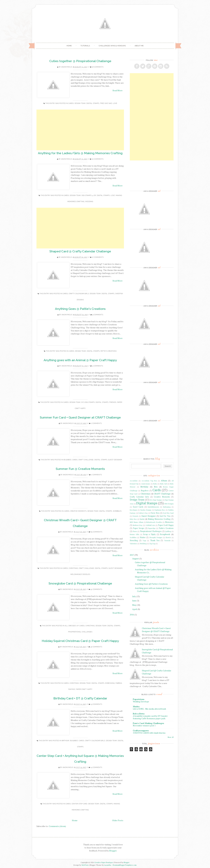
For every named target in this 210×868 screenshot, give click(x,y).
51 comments (96, 589)
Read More (118, 90)
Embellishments (153, 507)
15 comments (96, 704)
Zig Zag (152, 544)
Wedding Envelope (141, 702)
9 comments (98, 315)
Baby (155, 484)
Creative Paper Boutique (104, 862)
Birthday (65, 741)
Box (156, 487)
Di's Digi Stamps (88, 402)
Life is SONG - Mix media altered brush (149, 709)
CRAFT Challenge (86, 460)
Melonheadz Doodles (80, 574)
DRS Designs (169, 504)
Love (115, 103)
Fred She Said (106, 103)
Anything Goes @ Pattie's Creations (80, 309)
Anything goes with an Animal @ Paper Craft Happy (80, 360)
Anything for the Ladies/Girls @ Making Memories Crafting (80, 153)
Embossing (110, 683)
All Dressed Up (72, 626)
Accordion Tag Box (149, 481)
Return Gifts (134, 534)
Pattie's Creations (108, 351)
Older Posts (118, 820)
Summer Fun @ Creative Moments (80, 469)
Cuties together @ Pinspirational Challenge (80, 61)
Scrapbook (165, 534)
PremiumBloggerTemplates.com (125, 865)
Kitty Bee (133, 519)
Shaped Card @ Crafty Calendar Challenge (80, 251)
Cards (71, 103)
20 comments (98, 159)
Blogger (113, 851)
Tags (144, 540)
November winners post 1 (144, 726)
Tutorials (85, 46)
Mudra (136, 706)
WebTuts (85, 865)
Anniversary (146, 484)
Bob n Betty (139, 714)
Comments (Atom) (57, 826)
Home (69, 46)
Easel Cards (138, 507)
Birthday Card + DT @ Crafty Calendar (80, 698)
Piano (135, 531)
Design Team (80, 103)
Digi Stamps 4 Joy (89, 195)
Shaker (143, 537)
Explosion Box (160, 510)
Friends (113, 402)
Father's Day (143, 513)
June (134, 601)
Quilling (168, 531)
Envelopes (133, 510)
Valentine (133, 544)
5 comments (98, 366)
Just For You (165, 516)
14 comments (96, 767)
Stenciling (134, 540)
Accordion (134, 481)
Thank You (155, 540)
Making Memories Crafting (159, 519)
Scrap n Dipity (149, 534)
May (134, 605)
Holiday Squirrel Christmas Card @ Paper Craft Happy (80, 641)
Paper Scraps (139, 528)
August (136, 559)
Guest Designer (115, 460)
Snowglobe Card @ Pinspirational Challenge (80, 583)
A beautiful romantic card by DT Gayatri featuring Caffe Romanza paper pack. (150, 717)
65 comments (96, 532)
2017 (132, 555)
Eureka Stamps (146, 510)
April (135, 609)
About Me (139, 46)
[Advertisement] (80, 130)
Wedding (89, 202)
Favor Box (155, 513)
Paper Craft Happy (84, 689)
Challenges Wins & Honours (112, 46)
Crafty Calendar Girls (79, 294)
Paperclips (152, 528)
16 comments (98, 67)
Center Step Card (79, 804)
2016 (132, 615)
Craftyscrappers (141, 730)
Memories (169, 522)
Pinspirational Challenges (80, 632)
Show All (171, 737)
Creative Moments (78, 511)
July (134, 596)
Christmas (73, 568)
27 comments (98, 257)
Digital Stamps (93, 103)
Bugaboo (67, 460)
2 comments (96, 423)
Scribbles (117, 511)
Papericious (139, 699)
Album (164, 481)
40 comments (96, 647)
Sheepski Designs (156, 537)
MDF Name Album (136, 522)
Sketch (168, 537)
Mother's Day (138, 525)
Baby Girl (163, 484)
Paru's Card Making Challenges (148, 723)
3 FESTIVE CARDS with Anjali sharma (149, 733)
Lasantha (108, 865)
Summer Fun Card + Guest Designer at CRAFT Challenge (80, 417)
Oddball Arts (150, 525)
